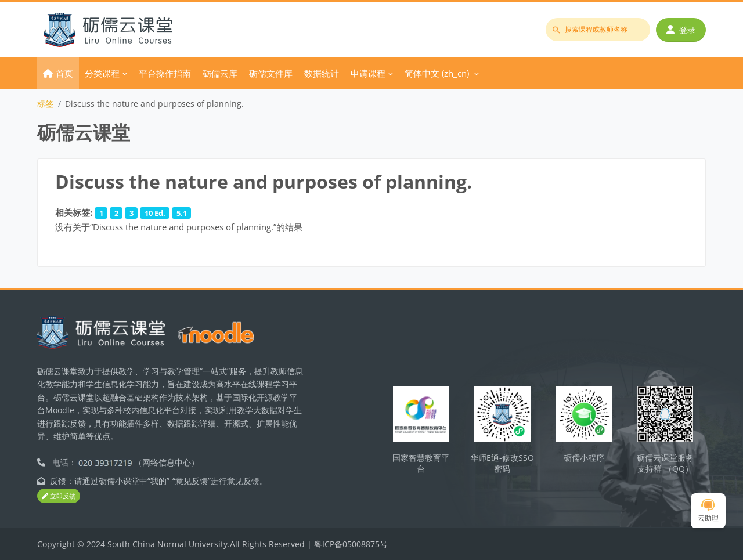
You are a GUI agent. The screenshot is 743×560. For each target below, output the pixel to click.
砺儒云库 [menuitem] (220, 73)
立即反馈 (59, 496)
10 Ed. (155, 213)
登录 (681, 30)
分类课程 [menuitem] (102, 73)
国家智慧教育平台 (421, 463)
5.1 (182, 213)
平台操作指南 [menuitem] (165, 73)
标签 (45, 104)
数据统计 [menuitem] (322, 73)
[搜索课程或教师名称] (598, 30)
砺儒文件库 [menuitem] (271, 73)
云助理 (708, 511)
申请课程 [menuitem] (368, 73)
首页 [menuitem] (64, 73)
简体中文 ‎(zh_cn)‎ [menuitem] (437, 73)
